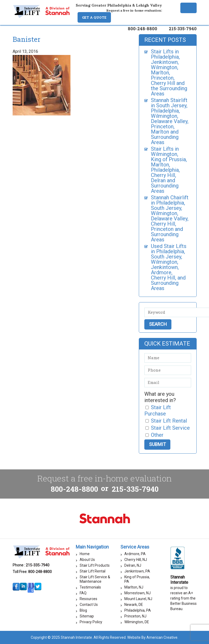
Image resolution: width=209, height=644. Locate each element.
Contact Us (89, 605)
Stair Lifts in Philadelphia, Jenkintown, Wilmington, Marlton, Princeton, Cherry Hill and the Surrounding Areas (169, 73)
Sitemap (87, 616)
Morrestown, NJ (137, 593)
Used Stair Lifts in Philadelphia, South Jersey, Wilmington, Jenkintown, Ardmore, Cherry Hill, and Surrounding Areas (169, 267)
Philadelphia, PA (138, 610)
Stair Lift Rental (93, 571)
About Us (87, 560)
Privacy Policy (91, 622)
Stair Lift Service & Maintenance (95, 579)
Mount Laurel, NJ (138, 599)
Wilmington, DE (137, 622)
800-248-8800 (142, 29)
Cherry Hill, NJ (136, 560)
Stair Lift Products (95, 565)
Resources (88, 599)
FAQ (83, 593)
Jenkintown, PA (137, 571)
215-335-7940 (183, 29)
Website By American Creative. (153, 637)
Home (85, 554)
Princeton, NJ (135, 616)
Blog (83, 610)
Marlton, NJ (134, 587)
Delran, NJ (133, 565)
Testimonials (90, 587)
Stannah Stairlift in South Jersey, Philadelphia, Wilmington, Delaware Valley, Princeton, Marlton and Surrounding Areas (170, 121)
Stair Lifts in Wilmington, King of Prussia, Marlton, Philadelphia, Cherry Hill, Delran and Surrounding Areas (169, 170)
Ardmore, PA (135, 554)
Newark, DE (134, 605)
